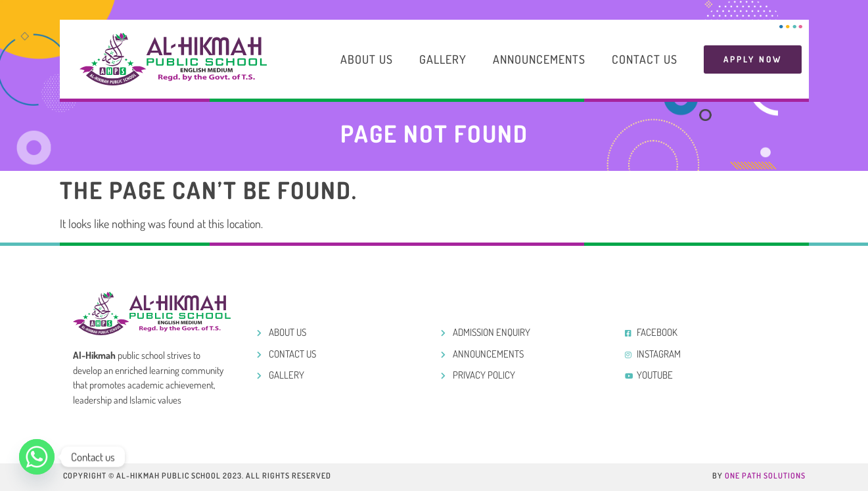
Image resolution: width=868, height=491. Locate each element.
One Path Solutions (765, 476)
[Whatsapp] (37, 457)
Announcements (539, 59)
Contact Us (645, 59)
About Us (367, 59)
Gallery (443, 59)
